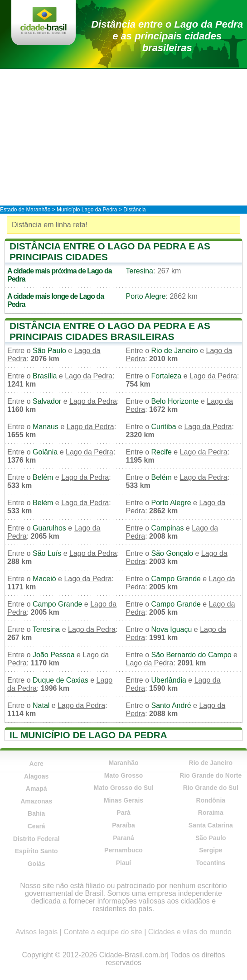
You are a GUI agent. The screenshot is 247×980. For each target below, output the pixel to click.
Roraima (211, 813)
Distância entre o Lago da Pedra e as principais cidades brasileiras (167, 36)
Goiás (36, 864)
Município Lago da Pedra (87, 210)
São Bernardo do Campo (191, 655)
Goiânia (45, 452)
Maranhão (123, 763)
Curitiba (164, 427)
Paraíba (123, 825)
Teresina (140, 271)
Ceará (36, 826)
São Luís (47, 553)
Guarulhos (49, 528)
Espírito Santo (36, 851)
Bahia (36, 813)
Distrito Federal (36, 839)
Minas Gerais (123, 800)
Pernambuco (123, 850)
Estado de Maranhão (25, 210)
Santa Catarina (211, 825)
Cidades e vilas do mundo (190, 932)
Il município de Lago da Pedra (88, 735)
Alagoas (36, 776)
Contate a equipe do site (103, 932)
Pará (123, 813)
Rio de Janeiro (175, 351)
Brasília (45, 376)
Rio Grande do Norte (211, 775)
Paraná (123, 838)
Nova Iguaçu (172, 629)
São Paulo (49, 351)
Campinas (168, 528)
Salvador (47, 401)
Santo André (171, 705)
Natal (41, 705)
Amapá (36, 789)
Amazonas (36, 801)
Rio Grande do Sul (211, 788)
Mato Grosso (124, 775)
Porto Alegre (146, 296)
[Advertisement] (123, 137)
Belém (43, 477)
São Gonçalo (172, 553)
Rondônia (211, 800)
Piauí (123, 863)
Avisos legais (36, 932)
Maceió (44, 579)
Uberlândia (169, 680)
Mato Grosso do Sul (123, 788)
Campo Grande (176, 579)
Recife (162, 452)
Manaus (46, 427)
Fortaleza (167, 376)
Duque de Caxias (61, 680)
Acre (36, 764)
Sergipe (211, 850)
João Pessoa (54, 655)
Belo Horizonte (175, 401)
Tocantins (211, 863)
